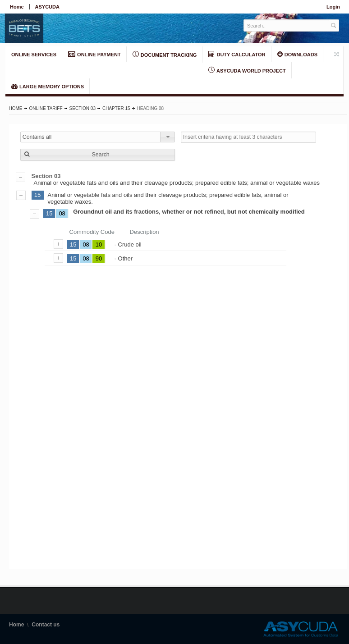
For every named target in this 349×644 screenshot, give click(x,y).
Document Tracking (165, 55)
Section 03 (83, 108)
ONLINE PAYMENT (94, 54)
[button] (98, 155)
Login (333, 7)
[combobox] (98, 137)
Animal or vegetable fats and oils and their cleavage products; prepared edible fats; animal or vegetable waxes (178, 179)
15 (37, 195)
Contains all (37, 137)
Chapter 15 (116, 108)
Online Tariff (46, 108)
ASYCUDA (47, 7)
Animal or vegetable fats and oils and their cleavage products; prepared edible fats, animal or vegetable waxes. (168, 198)
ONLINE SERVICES (34, 55)
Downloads (297, 54)
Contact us (46, 625)
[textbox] (287, 25)
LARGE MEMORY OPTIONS (48, 86)
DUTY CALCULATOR (237, 54)
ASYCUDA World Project (247, 70)
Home (17, 7)
